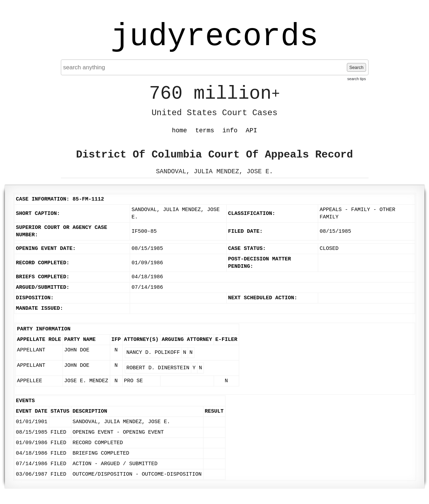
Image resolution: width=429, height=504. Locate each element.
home (180, 131)
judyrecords (214, 37)
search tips (356, 79)
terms (205, 131)
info (230, 131)
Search (356, 67)
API (251, 131)
